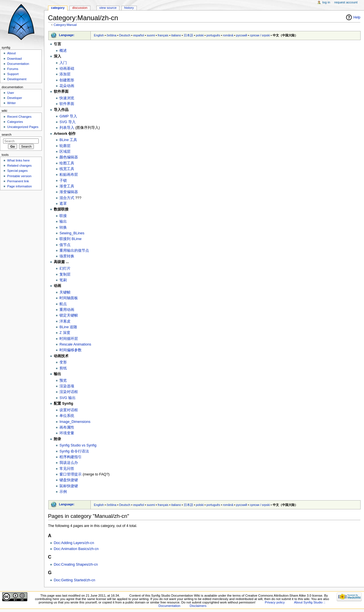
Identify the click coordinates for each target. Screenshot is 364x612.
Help (357, 17)
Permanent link (18, 181)
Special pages (17, 171)
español (138, 35)
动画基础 (67, 69)
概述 (63, 51)
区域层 (65, 152)
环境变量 (67, 433)
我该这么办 (69, 463)
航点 (63, 304)
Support (13, 74)
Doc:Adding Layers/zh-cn (74, 543)
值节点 (65, 245)
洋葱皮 (65, 321)
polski (200, 35)
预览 (63, 381)
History (129, 8)
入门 (63, 63)
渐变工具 (67, 186)
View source (108, 8)
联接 (63, 216)
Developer (15, 98)
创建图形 (67, 80)
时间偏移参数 (71, 350)
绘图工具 (67, 163)
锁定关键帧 (69, 315)
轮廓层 (65, 146)
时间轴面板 (69, 298)
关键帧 (65, 292)
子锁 (63, 181)
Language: (67, 35)
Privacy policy (275, 602)
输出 (63, 222)
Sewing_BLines (72, 233)
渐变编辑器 (69, 192)
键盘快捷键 (69, 480)
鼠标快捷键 (69, 486)
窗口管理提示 (71, 474)
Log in (326, 2)
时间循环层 (69, 339)
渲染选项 (67, 386)
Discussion (80, 8)
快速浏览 (67, 98)
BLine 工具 (68, 140)
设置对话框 (69, 410)
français (163, 35)
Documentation (18, 64)
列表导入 (67, 128)
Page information (19, 186)
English (99, 35)
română (228, 35)
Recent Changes (19, 117)
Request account (346, 2)
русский (242, 35)
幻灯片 (65, 268)
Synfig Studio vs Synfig (78, 445)
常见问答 (67, 469)
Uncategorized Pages (23, 127)
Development (17, 79)
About (11, 53)
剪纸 (63, 368)
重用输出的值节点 (74, 251)
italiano (176, 35)
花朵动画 (67, 86)
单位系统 (67, 416)
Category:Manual (65, 25)
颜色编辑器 (69, 157)
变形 (63, 362)
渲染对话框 (69, 392)
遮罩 (63, 204)
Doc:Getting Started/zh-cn (75, 580)
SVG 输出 (67, 398)
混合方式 (67, 198)
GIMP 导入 (68, 116)
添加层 (65, 74)
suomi (151, 35)
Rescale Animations (75, 344)
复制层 (65, 274)
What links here (18, 160)
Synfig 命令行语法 (74, 451)
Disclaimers (198, 606)
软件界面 (67, 104)
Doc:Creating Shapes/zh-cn (76, 565)
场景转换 (67, 256)
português (213, 35)
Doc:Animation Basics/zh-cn (76, 549)
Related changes (19, 166)
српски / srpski (260, 35)
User (11, 93)
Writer (11, 103)
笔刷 (63, 280)
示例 (63, 492)
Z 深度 (65, 333)
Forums (13, 69)
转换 (63, 228)
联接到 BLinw (70, 239)
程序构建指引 (71, 457)
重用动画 (67, 310)
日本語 (188, 35)
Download (14, 59)
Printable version (19, 176)
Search (7, 135)
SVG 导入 (67, 122)
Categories (15, 122)
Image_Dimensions (75, 422)
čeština (111, 35)
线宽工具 (67, 169)
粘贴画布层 (69, 175)
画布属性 (67, 427)
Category (58, 8)
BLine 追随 (68, 327)
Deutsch (125, 35)
